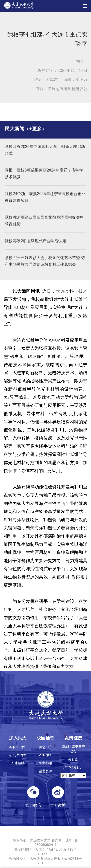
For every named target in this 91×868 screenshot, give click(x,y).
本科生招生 (18, 747)
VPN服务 (45, 755)
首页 (78, 61)
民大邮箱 (45, 763)
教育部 (73, 759)
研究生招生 (18, 755)
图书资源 (45, 771)
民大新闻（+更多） (26, 132)
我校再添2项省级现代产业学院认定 (36, 244)
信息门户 (45, 747)
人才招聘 (18, 763)
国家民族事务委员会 (73, 749)
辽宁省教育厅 (73, 767)
